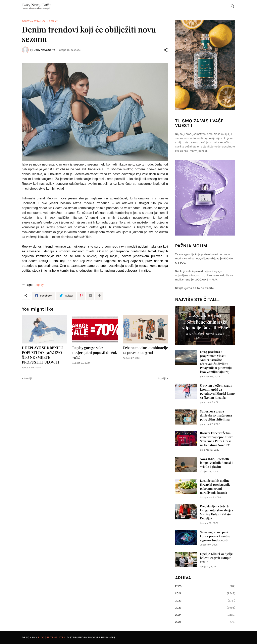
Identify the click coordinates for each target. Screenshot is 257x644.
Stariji (162, 378)
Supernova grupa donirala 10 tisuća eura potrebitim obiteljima (216, 415)
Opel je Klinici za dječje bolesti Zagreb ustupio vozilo (216, 558)
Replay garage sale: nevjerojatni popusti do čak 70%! (95, 353)
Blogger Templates (51, 637)
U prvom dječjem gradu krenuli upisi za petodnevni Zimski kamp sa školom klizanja (217, 392)
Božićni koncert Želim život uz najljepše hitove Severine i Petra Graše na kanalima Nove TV (217, 439)
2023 (205, 608)
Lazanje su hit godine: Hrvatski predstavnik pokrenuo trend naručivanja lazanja (215, 487)
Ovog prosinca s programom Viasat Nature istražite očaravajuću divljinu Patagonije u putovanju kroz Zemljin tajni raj (216, 362)
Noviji (28, 378)
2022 (205, 601)
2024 (205, 615)
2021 (205, 593)
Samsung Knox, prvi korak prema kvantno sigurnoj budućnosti (215, 536)
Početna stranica (34, 21)
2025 (205, 622)
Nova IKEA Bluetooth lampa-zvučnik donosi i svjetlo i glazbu (216, 463)
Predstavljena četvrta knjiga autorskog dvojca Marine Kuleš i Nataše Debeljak (216, 512)
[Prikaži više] (99, 296)
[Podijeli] (166, 50)
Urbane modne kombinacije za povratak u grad (145, 350)
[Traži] (232, 6)
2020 (205, 586)
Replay (53, 21)
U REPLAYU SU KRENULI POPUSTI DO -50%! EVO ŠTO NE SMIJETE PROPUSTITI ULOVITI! (42, 355)
